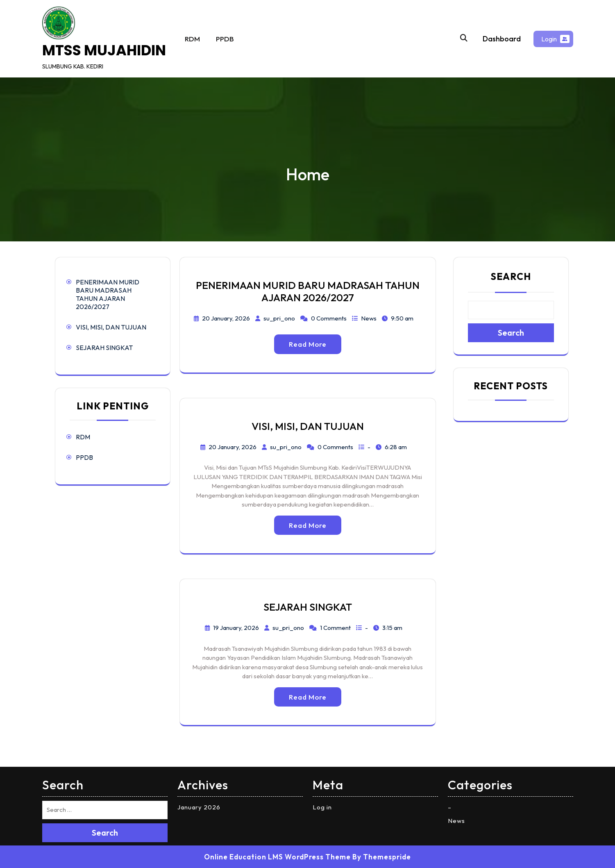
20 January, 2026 (226, 318)
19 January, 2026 (236, 628)
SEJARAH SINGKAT (104, 348)
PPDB (225, 39)
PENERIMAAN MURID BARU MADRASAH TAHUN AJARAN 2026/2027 (108, 294)
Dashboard (502, 39)
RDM (192, 39)
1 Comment (335, 628)
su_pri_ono (279, 318)
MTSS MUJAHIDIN (104, 50)
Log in (322, 807)
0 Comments (329, 318)
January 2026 (199, 807)
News (369, 318)
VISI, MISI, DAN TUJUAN (111, 327)
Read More (308, 344)
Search (511, 276)
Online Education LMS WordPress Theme (277, 857)
